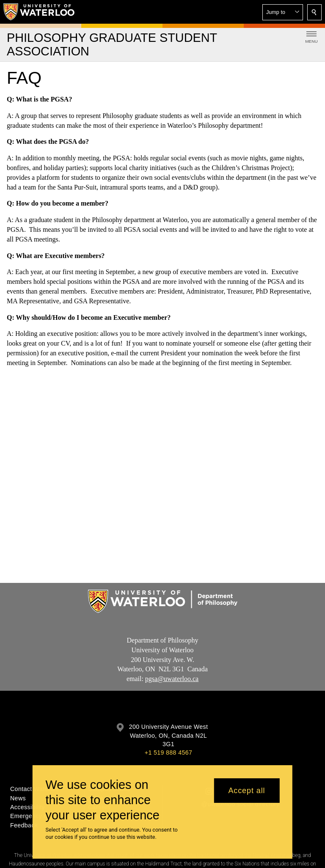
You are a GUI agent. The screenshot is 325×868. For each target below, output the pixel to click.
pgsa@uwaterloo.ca (172, 679)
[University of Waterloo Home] (39, 12)
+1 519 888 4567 (168, 753)
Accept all (247, 791)
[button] (283, 12)
